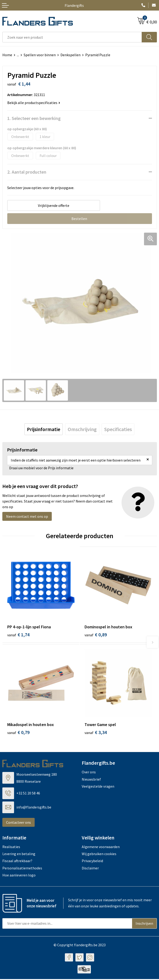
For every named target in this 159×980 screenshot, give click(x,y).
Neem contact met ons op (27, 516)
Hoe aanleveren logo (19, 876)
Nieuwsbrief (91, 780)
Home (7, 55)
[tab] (44, 429)
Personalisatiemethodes (22, 869)
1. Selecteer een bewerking (34, 118)
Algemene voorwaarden (101, 848)
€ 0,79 (18, 733)
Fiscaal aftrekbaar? (17, 862)
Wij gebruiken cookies (99, 855)
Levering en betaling (19, 855)
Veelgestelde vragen (98, 787)
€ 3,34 (96, 733)
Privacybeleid (92, 862)
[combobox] (72, 37)
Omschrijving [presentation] (82, 429)
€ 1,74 (18, 635)
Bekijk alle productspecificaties (34, 103)
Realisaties (11, 848)
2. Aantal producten (27, 172)
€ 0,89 (96, 635)
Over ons (89, 773)
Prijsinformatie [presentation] (44, 429)
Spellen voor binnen (40, 55)
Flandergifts (74, 5)
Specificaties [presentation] (118, 429)
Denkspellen (70, 55)
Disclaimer (90, 869)
